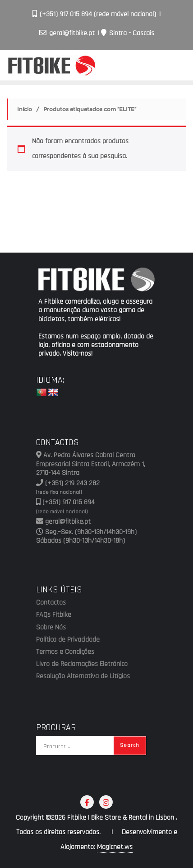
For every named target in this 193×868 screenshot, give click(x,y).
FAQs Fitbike (54, 615)
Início (25, 109)
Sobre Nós (51, 628)
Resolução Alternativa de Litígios (83, 676)
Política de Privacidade (68, 640)
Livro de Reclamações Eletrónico (82, 664)
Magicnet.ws (115, 847)
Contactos (51, 603)
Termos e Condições (65, 652)
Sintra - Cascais (128, 33)
